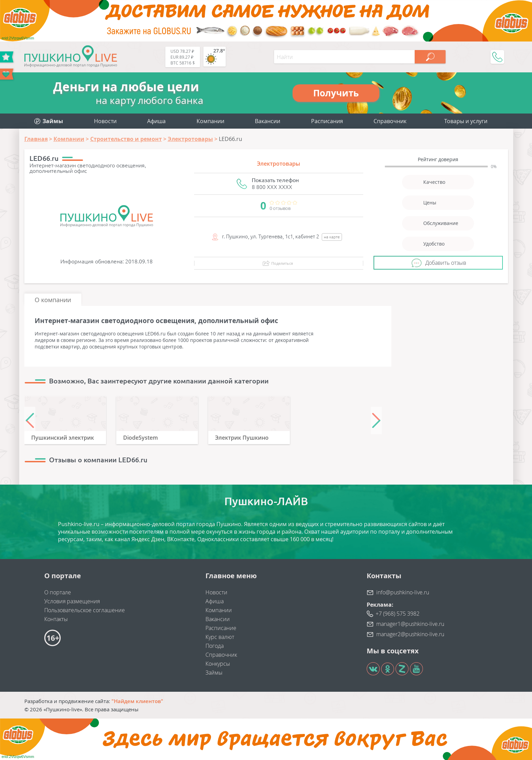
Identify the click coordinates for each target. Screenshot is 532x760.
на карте (332, 237)
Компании (210, 121)
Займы (214, 673)
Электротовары (279, 164)
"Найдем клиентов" (137, 701)
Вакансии (268, 121)
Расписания (327, 121)
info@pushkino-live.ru (403, 592)
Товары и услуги (466, 121)
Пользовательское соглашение (85, 610)
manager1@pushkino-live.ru (410, 624)
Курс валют (220, 637)
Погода (215, 646)
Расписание (221, 628)
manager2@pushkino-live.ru (410, 634)
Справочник (390, 121)
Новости (105, 121)
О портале (58, 592)
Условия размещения (72, 601)
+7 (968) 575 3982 (398, 614)
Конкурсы (218, 664)
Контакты (56, 619)
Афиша (156, 121)
